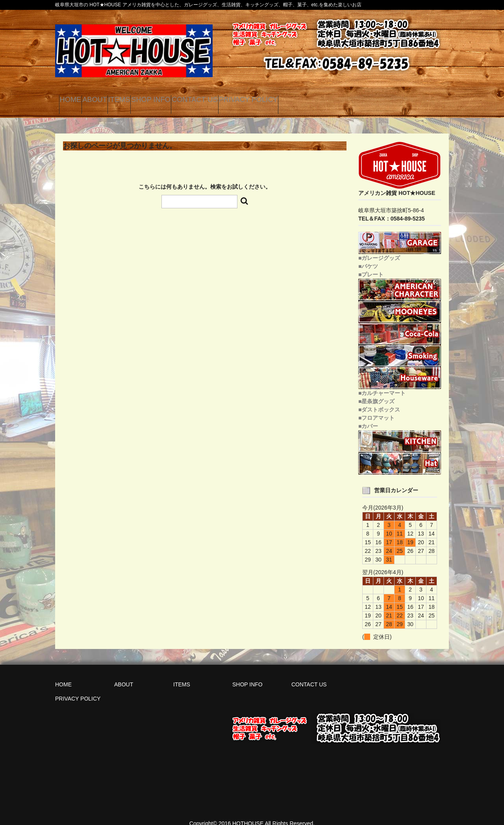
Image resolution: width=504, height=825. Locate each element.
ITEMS (165, 98)
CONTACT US (279, 98)
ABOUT (121, 98)
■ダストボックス (379, 401)
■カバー (368, 417)
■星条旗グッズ (376, 393)
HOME (77, 98)
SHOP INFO (216, 98)
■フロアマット (376, 409)
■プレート (371, 266)
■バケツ (368, 258)
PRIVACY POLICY (353, 98)
